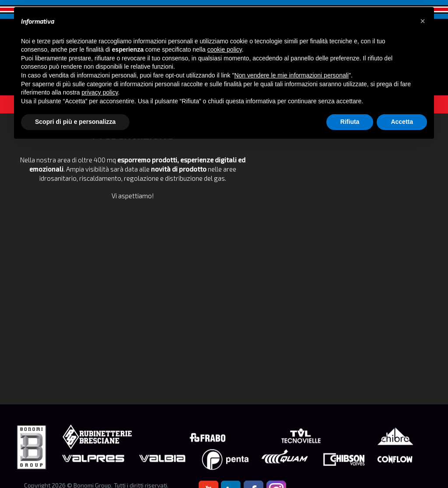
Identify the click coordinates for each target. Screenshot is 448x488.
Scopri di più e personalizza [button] (75, 122)
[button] (423, 21)
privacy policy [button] (100, 92)
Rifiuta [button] (350, 122)
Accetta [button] (402, 122)
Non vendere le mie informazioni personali (291, 75)
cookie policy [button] (225, 49)
